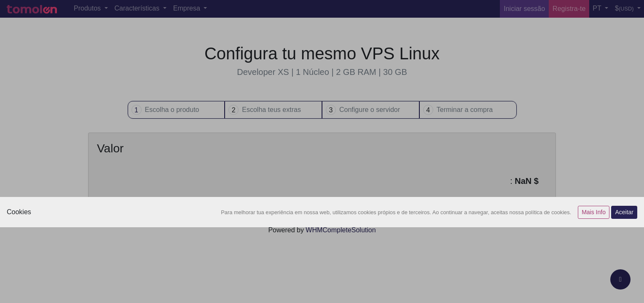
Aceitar (624, 212)
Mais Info (594, 212)
